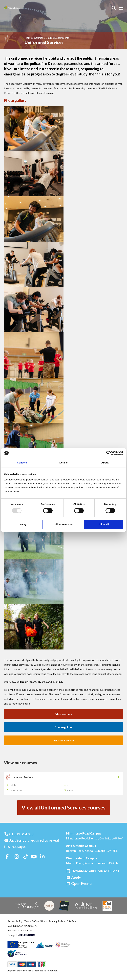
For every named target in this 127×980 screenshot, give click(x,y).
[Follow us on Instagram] (17, 856)
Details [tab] (63, 463)
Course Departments (57, 38)
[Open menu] (121, 8)
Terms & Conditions (35, 921)
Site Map (72, 921)
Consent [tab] (22, 463)
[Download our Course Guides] (93, 871)
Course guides (63, 727)
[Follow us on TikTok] (25, 856)
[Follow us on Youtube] (34, 856)
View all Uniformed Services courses (64, 808)
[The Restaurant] (27, 906)
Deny (23, 524)
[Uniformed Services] (63, 783)
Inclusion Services (64, 740)
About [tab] (105, 463)
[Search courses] (114, 8)
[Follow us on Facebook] (7, 856)
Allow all (104, 524)
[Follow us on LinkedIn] (42, 856)
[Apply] (73, 877)
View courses (64, 714)
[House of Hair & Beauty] (49, 906)
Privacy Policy (57, 921)
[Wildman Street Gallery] (86, 906)
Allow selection (63, 524)
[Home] (17, 8)
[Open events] (79, 884)
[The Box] (64, 906)
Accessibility (15, 921)
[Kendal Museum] (107, 906)
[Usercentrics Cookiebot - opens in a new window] (109, 453)
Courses (39, 38)
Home (28, 38)
